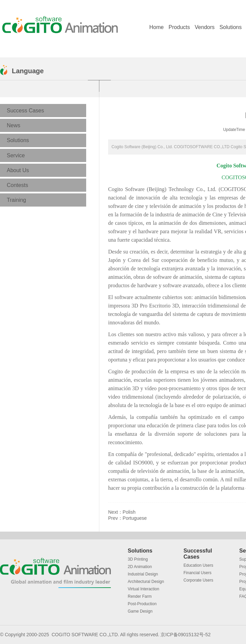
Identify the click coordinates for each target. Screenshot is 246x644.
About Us (18, 170)
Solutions (230, 27)
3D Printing (138, 559)
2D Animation (140, 567)
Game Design (140, 611)
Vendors (205, 27)
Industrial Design (143, 574)
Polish (129, 512)
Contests (17, 185)
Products (179, 27)
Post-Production (142, 604)
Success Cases (25, 111)
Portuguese (135, 518)
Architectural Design (146, 582)
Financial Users (198, 573)
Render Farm (140, 596)
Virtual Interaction (143, 589)
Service (16, 155)
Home (157, 27)
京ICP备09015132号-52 (186, 635)
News (14, 125)
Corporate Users (198, 580)
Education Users (198, 565)
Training (16, 200)
